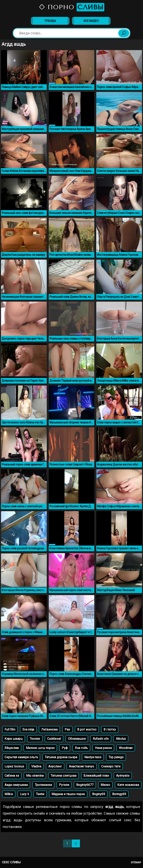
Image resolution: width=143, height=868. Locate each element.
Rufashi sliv (101, 739)
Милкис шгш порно (40, 748)
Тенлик (35, 739)
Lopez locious (14, 766)
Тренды (50, 21)
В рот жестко (87, 729)
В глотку (110, 729)
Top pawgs (116, 757)
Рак (67, 729)
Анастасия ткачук (82, 766)
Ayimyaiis (123, 776)
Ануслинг (55, 766)
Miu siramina (35, 776)
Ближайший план (96, 776)
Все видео (91, 21)
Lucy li (24, 794)
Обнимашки (77, 739)
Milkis (9, 794)
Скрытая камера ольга (21, 757)
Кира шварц (14, 739)
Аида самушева (16, 785)
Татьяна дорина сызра (61, 757)
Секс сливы (11, 862)
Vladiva (36, 766)
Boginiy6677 (85, 785)
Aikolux (121, 739)
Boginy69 (99, 794)
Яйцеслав (12, 748)
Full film (10, 729)
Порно (71, 7)
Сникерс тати (111, 766)
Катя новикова (128, 785)
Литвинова (49, 729)
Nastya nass (93, 757)
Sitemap (136, 862)
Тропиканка (43, 785)
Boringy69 (119, 794)
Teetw (40, 794)
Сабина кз (12, 776)
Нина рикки (103, 748)
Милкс (105, 785)
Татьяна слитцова (64, 776)
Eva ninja (28, 729)
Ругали (64, 785)
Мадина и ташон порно (68, 794)
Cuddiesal (54, 739)
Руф (65, 748)
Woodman (126, 748)
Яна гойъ (81, 748)
